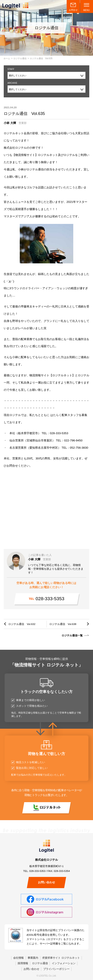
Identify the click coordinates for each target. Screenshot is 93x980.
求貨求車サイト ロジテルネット (61, 958)
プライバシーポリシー (56, 969)
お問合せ (73, 10)
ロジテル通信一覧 (72, 635)
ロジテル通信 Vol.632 (22, 624)
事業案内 (33, 958)
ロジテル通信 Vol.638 (63, 624)
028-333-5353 (46, 599)
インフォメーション (64, 963)
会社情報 (18, 958)
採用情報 (23, 963)
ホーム (7, 59)
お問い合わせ (46, 882)
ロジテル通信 (20, 59)
